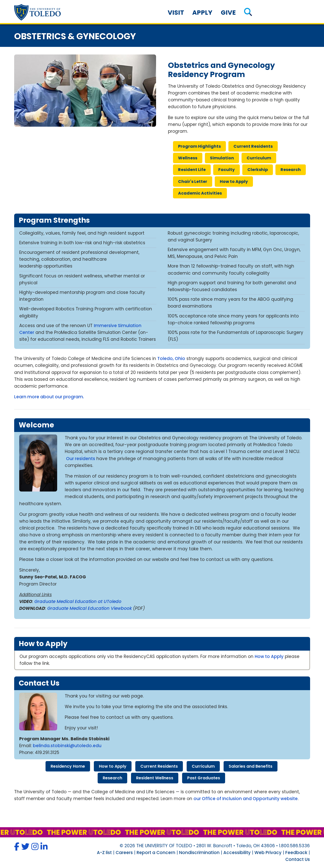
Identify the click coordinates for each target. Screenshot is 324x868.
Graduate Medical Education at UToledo (78, 601)
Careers (124, 853)
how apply (234, 182)
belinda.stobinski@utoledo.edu (68, 746)
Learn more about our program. (49, 397)
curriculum (259, 158)
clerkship (258, 170)
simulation (222, 158)
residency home (68, 766)
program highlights (199, 146)
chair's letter (193, 182)
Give (228, 13)
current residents (253, 146)
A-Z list (104, 853)
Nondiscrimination (199, 853)
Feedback (296, 853)
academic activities (200, 193)
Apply (202, 13)
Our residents (81, 459)
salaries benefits (251, 766)
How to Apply (269, 656)
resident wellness (155, 778)
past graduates (204, 778)
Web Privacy (268, 853)
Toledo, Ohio (171, 358)
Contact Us (298, 859)
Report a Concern (156, 853)
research (291, 170)
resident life (192, 170)
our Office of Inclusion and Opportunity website (246, 799)
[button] (248, 13)
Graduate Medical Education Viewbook (90, 608)
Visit (176, 13)
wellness (188, 158)
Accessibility (237, 853)
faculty (226, 170)
